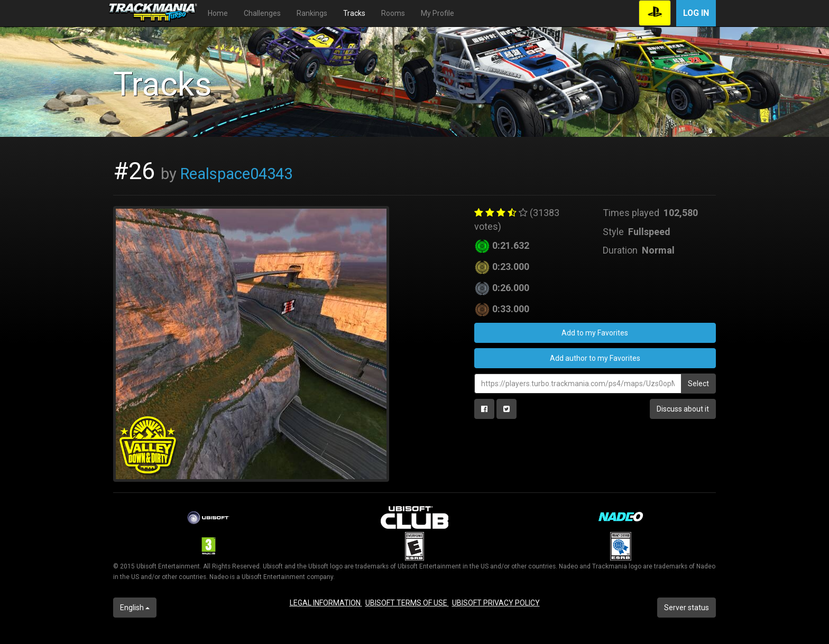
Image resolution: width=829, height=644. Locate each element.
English (135, 608)
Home (218, 13)
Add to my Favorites (595, 333)
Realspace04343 (236, 174)
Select (698, 384)
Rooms (393, 13)
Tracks (354, 13)
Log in (696, 13)
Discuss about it (683, 409)
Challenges (262, 13)
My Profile (437, 13)
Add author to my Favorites (595, 358)
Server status (687, 608)
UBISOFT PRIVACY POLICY (496, 603)
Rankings (312, 13)
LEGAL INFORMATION (326, 603)
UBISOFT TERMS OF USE (407, 603)
